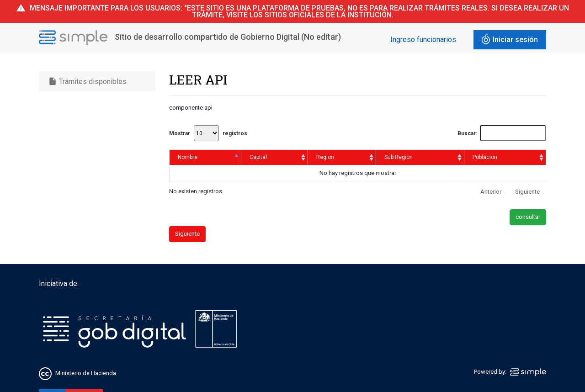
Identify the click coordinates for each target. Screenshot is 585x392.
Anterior (491, 192)
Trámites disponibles (87, 81)
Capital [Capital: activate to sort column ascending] (258, 157)
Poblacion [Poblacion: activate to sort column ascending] (485, 157)
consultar (528, 217)
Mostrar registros (208, 133)
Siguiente (527, 192)
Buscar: (502, 133)
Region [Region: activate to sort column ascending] (325, 157)
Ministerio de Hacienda (86, 373)
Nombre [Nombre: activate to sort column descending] (188, 157)
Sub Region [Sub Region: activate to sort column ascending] (399, 157)
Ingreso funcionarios (423, 40)
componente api (191, 108)
